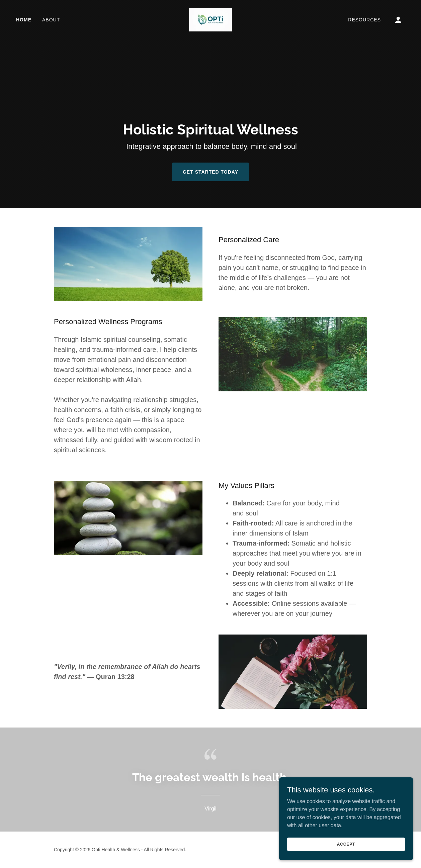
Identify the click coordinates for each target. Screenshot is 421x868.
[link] (210, 19)
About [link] (51, 20)
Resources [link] (364, 20)
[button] (398, 20)
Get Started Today (210, 172)
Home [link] (24, 20)
